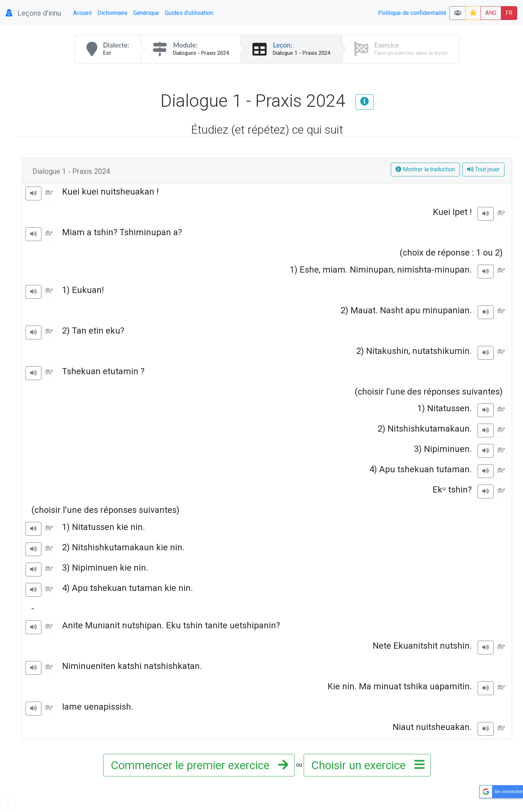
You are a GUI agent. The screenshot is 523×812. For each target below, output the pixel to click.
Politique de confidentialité (412, 13)
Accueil (82, 13)
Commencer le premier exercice (197, 765)
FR (509, 13)
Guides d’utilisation (189, 13)
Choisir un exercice (366, 765)
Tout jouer (483, 169)
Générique (146, 13)
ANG (491, 13)
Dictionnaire (112, 13)
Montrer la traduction (425, 169)
